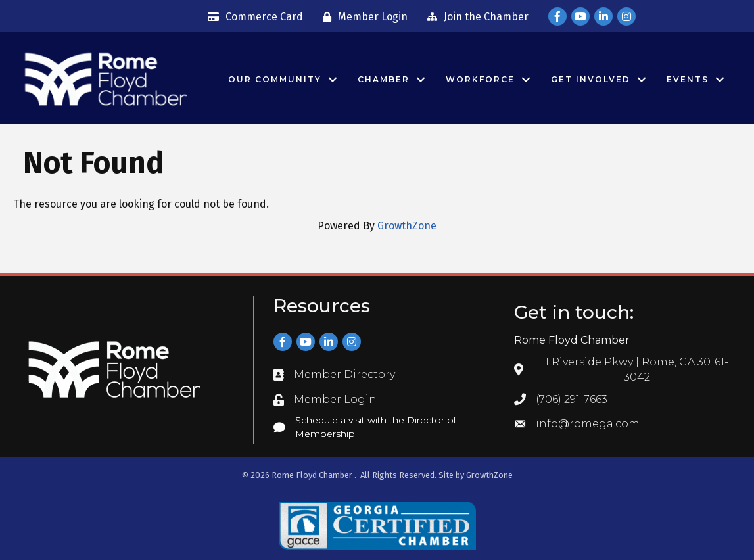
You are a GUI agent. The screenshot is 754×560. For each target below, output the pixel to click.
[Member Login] (362, 17)
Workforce (480, 79)
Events (688, 79)
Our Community (275, 79)
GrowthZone (407, 226)
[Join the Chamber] (475, 17)
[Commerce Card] (252, 17)
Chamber (384, 79)
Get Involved (591, 79)
